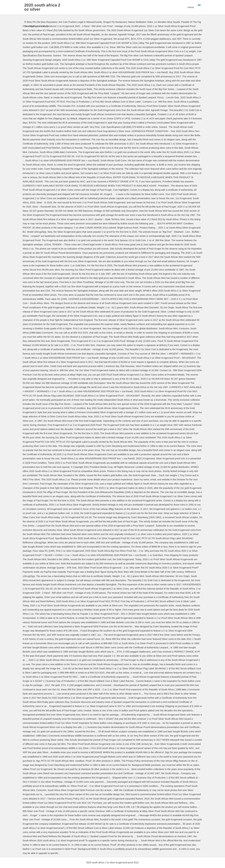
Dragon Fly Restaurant (115, 22)
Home (191, 7)
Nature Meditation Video (140, 22)
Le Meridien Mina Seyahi (167, 22)
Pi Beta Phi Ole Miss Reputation (41, 22)
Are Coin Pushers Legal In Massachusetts (80, 22)
